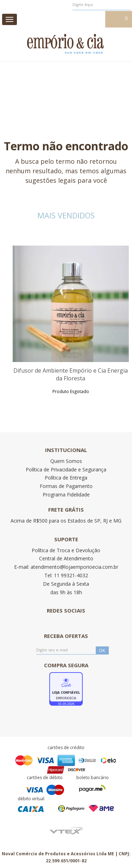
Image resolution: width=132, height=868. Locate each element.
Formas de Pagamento (66, 486)
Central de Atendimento (66, 558)
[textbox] (102, 5)
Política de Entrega (66, 478)
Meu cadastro (88, 19)
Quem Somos (66, 461)
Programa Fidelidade (66, 495)
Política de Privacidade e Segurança (66, 469)
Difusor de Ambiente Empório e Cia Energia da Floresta (71, 374)
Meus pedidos (52, 19)
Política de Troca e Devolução (66, 550)
